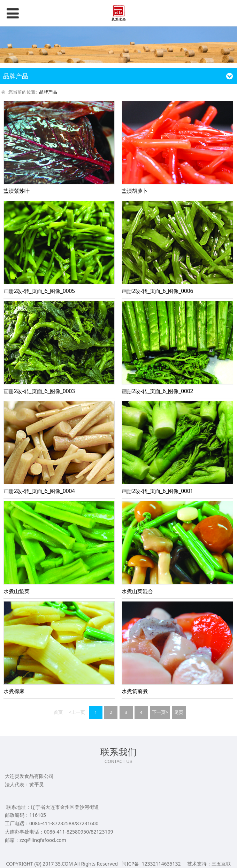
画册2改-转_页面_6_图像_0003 (39, 391)
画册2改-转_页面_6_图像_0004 (39, 491)
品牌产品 (48, 92)
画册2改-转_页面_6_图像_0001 (157, 491)
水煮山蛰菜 (17, 591)
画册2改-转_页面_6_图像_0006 (157, 291)
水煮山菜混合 (137, 591)
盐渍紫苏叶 (17, 191)
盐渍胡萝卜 (135, 191)
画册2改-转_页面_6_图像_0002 (157, 391)
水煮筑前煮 (135, 691)
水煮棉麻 (14, 691)
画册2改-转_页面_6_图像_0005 (39, 291)
